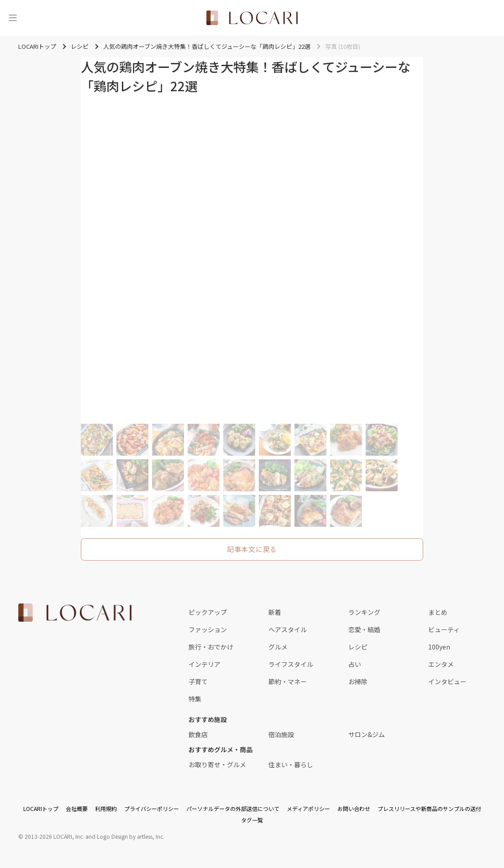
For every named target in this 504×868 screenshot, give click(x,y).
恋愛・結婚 (364, 629)
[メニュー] (13, 18)
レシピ (358, 647)
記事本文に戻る (252, 549)
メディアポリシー (308, 808)
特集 (195, 699)
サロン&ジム (367, 734)
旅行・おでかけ (211, 647)
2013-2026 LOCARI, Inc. (54, 836)
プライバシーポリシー (152, 808)
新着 (275, 612)
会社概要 (77, 808)
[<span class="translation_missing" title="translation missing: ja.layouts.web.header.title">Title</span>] (252, 18)
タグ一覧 (252, 820)
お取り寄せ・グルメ (217, 764)
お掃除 (358, 681)
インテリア (205, 664)
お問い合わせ (354, 808)
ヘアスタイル (288, 629)
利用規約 (106, 808)
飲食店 (198, 734)
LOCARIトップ (41, 808)
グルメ (278, 647)
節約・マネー (288, 681)
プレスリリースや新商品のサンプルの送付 (429, 808)
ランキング (364, 612)
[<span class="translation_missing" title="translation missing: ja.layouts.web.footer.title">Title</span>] (75, 613)
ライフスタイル (291, 664)
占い (355, 664)
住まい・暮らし (291, 764)
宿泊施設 (281, 734)
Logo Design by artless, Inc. (131, 836)
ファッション (208, 629)
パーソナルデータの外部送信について (233, 808)
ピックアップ (208, 612)
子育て (198, 681)
